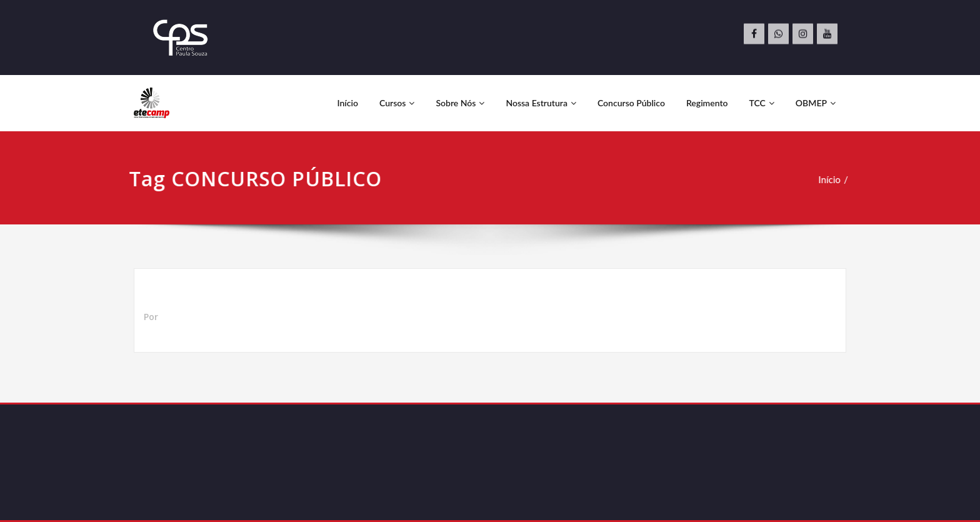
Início (348, 103)
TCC (762, 103)
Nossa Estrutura (541, 103)
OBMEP (816, 103)
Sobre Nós (460, 103)
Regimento (707, 103)
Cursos (397, 103)
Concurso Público (631, 103)
